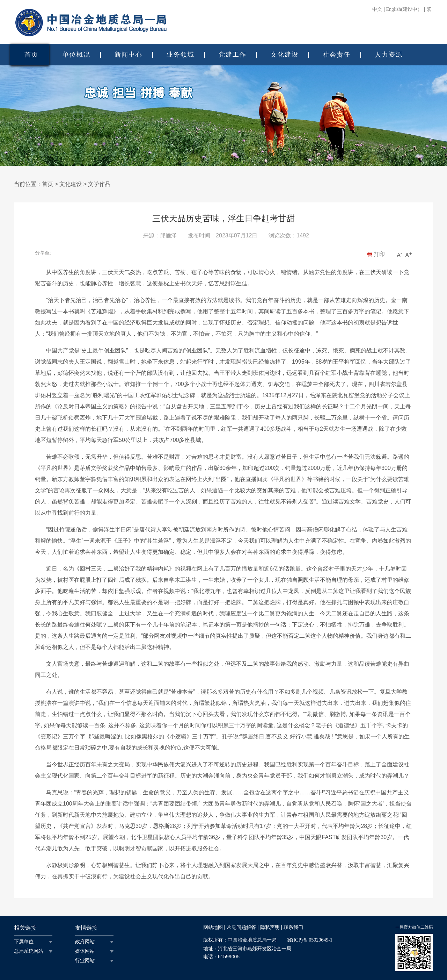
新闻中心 (129, 55)
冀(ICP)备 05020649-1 (310, 940)
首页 (31, 55)
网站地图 (213, 927)
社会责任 (337, 55)
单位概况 (76, 55)
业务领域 (181, 55)
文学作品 (99, 184)
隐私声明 (270, 927)
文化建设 (285, 55)
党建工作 (233, 55)
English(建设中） (404, 9)
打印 (376, 254)
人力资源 (389, 55)
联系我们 (293, 927)
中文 (377, 9)
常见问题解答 (241, 927)
